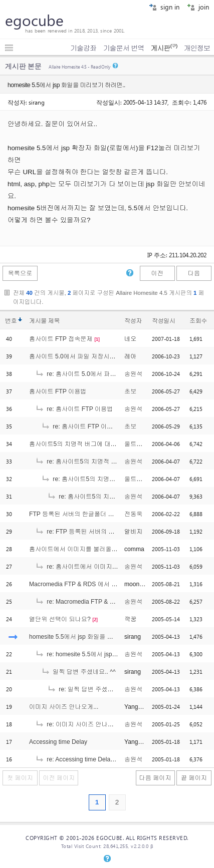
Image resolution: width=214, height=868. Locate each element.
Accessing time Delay (58, 742)
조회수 (198, 321)
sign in (164, 7)
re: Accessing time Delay (74, 759)
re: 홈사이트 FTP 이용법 (74, 409)
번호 (11, 321)
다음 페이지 (155, 778)
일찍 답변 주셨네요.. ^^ (78, 672)
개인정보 (197, 48)
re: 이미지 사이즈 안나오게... (80, 724)
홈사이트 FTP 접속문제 (61, 339)
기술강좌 (83, 48)
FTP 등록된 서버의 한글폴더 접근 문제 (82, 514)
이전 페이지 (59, 778)
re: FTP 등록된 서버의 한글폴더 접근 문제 (98, 532)
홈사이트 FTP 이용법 (58, 391)
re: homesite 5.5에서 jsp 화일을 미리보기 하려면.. (108, 654)
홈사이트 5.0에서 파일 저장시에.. (74, 356)
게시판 (164, 48)
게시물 (44, 321)
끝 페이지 (194, 778)
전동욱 (133, 514)
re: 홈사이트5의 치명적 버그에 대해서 (92, 462)
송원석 (133, 374)
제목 (54, 321)
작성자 (133, 321)
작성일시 (164, 321)
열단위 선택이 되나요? (60, 619)
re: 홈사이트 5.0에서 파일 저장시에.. (90, 374)
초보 (130, 391)
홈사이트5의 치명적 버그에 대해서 (76, 444)
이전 (157, 273)
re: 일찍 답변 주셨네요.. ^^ (89, 689)
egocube (34, 20)
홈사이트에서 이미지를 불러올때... (76, 549)
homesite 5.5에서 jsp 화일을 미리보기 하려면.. (92, 637)
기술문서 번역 (124, 48)
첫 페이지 (20, 778)
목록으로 (20, 273)
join (198, 7)
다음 (194, 273)
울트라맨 (137, 444)
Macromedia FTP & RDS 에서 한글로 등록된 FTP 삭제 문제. (111, 584)
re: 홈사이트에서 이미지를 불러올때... (92, 567)
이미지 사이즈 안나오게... (64, 707)
